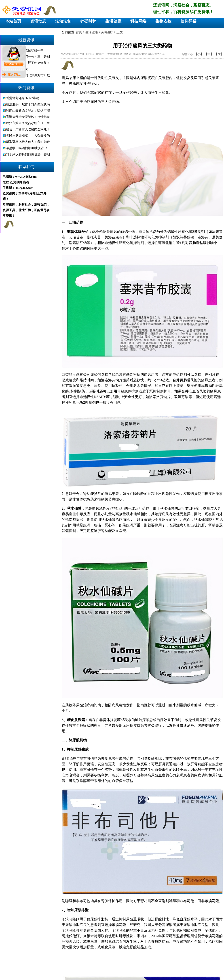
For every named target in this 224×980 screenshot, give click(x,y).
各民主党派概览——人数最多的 (28, 136)
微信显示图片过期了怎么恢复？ (28, 63)
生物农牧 (163, 21)
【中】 (209, 54)
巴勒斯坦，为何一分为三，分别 (28, 57)
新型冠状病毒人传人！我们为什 (28, 142)
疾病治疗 (107, 32)
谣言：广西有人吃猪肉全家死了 (28, 129)
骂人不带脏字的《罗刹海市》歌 (28, 75)
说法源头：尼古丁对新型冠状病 (28, 104)
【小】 (199, 54)
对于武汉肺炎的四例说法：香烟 (28, 154)
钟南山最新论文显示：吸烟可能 (28, 111)
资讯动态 (38, 21)
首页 (79, 32)
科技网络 (138, 21)
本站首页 (13, 21)
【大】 (219, 54)
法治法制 (63, 21)
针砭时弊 (88, 21)
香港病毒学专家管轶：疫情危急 (28, 117)
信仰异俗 (188, 21)
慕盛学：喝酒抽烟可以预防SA (27, 148)
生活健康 (113, 21)
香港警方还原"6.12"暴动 (23, 98)
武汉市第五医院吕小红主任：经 (28, 123)
